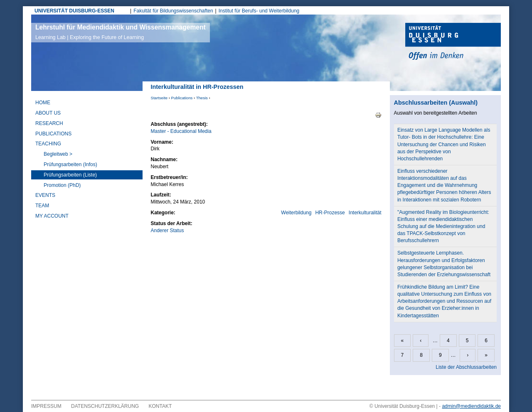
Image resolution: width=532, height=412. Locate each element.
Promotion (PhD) (62, 185)
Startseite (159, 98)
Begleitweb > (58, 154)
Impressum (46, 406)
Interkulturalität (365, 213)
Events (45, 195)
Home (43, 103)
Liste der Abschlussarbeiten (466, 367)
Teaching (48, 144)
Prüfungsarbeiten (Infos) (70, 164)
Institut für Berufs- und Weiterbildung (259, 11)
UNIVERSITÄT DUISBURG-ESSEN (74, 11)
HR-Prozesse (330, 213)
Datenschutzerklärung (105, 406)
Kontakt (160, 406)
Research (49, 123)
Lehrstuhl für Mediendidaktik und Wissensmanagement (121, 32)
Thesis (202, 98)
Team (42, 206)
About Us (48, 113)
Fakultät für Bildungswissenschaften (173, 11)
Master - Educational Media (181, 131)
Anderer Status (167, 231)
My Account (52, 216)
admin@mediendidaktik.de (471, 406)
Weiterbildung (296, 213)
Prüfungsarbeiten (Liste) (70, 175)
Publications (182, 98)
